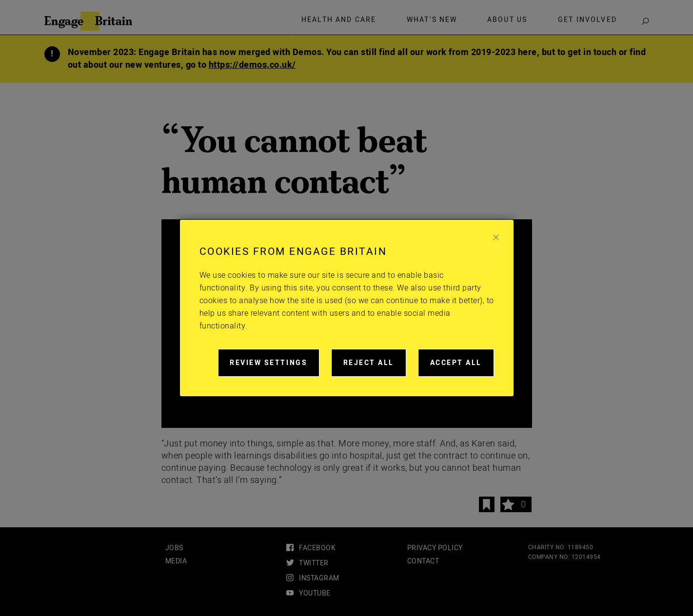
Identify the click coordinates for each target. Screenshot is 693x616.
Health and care (339, 20)
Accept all (462, 367)
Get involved (587, 20)
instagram (319, 578)
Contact (423, 561)
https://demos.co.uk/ (252, 65)
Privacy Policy (435, 548)
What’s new (432, 20)
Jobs (174, 548)
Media (176, 561)
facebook (317, 548)
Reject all (375, 367)
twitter (314, 563)
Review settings (275, 367)
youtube (315, 593)
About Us (507, 20)
